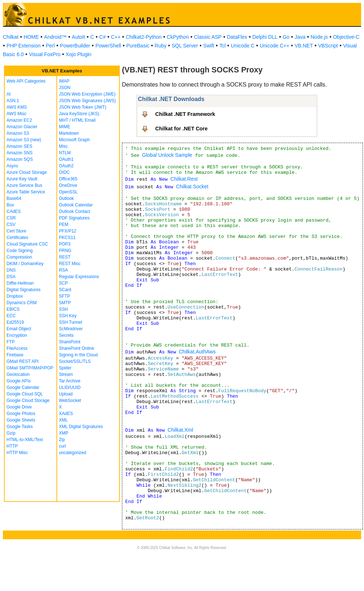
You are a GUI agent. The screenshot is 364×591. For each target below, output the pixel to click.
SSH (64, 309)
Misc (64, 146)
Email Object (19, 329)
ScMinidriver (71, 329)
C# (102, 37)
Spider (65, 368)
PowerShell (108, 46)
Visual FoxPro (45, 54)
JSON (65, 88)
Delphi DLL (265, 37)
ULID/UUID (70, 387)
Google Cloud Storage (28, 401)
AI (9, 94)
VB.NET (304, 46)
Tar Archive (70, 381)
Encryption (17, 335)
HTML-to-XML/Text (25, 440)
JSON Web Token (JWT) (83, 107)
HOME (31, 37)
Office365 (68, 179)
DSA (11, 277)
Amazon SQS (20, 159)
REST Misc (70, 264)
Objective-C (346, 37)
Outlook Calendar (76, 205)
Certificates (17, 238)
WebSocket (70, 401)
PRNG (65, 251)
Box (10, 205)
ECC (11, 316)
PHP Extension (24, 46)
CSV (11, 225)
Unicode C (243, 46)
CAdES (14, 211)
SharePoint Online (77, 348)
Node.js (319, 37)
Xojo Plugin (79, 54)
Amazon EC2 (19, 120)
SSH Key (68, 316)
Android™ (55, 37)
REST (65, 257)
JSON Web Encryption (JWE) (87, 94)
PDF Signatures (74, 218)
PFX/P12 (68, 231)
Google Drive (19, 407)
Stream (66, 374)
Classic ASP (208, 37)
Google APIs (19, 381)
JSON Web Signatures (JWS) (87, 101)
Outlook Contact (75, 211)
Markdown (69, 133)
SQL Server (185, 46)
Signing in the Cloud (78, 355)
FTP (11, 342)
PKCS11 (67, 238)
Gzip (11, 433)
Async (12, 166)
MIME (65, 127)
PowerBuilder (75, 46)
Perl (50, 46)
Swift (209, 46)
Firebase (15, 355)
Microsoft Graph (74, 140)
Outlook (66, 198)
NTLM (65, 153)
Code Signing (20, 251)
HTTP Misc (17, 453)
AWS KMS (17, 107)
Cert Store (16, 231)
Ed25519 (15, 322)
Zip (62, 440)
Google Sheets (21, 420)
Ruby (160, 46)
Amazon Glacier (22, 127)
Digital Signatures (24, 290)
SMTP (65, 303)
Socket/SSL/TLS (75, 361)
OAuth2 (66, 166)
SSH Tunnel (71, 322)
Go (286, 37)
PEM (64, 225)
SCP (64, 283)
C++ (116, 37)
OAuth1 (66, 159)
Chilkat (11, 37)
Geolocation (18, 374)
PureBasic (138, 46)
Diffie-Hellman (20, 283)
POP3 (65, 244)
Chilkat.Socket (192, 186)
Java (300, 37)
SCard (65, 290)
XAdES (66, 414)
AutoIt (79, 37)
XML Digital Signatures (81, 427)
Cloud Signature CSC (27, 244)
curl (62, 446)
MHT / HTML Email (77, 120)
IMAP (64, 81)
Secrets (66, 335)
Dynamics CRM (22, 303)
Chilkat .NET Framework (185, 114)
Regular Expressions (79, 277)
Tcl (222, 46)
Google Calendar (23, 387)
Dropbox (15, 296)
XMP (64, 433)
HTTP (12, 446)
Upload (66, 394)
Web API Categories (26, 81)
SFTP (65, 296)
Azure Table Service (26, 192)
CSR (11, 218)
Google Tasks (20, 427)
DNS (11, 270)
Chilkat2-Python (144, 37)
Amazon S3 (18, 133)
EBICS (13, 309)
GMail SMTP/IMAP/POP (30, 368)
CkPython (178, 37)
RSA (64, 270)
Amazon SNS (20, 153)
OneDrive (68, 185)
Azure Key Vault (22, 179)
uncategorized (73, 453)
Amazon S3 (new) (24, 140)
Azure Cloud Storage (27, 172)
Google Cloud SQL (25, 394)
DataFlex (237, 37)
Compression (19, 257)
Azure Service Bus (24, 185)
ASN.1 (13, 101)
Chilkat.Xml (180, 430)
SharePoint (70, 342)
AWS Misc (16, 114)
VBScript (328, 46)
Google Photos (21, 414)
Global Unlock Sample (167, 155)
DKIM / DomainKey (25, 264)
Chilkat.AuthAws (197, 352)
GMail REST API (22, 361)
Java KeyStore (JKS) (79, 114)
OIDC (64, 172)
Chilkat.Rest (184, 179)
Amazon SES (19, 146)
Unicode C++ (275, 46)
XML (64, 420)
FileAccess (17, 348)
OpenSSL (68, 192)
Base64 (14, 198)
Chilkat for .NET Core (181, 129)
